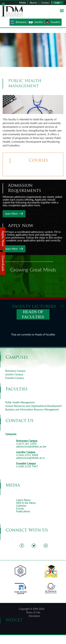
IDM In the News (26, 503)
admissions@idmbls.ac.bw (31, 446)
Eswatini (55, 22)
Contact (45, 3)
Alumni (33, 3)
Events (20, 508)
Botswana (21, 22)
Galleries (21, 506)
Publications (23, 511)
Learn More (11, 214)
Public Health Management (20, 402)
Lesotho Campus (14, 374)
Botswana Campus (15, 371)
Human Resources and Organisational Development (33, 406)
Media (23, 3)
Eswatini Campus (15, 378)
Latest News (23, 500)
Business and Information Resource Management (32, 409)
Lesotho (39, 22)
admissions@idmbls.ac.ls (30, 458)
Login (57, 3)
